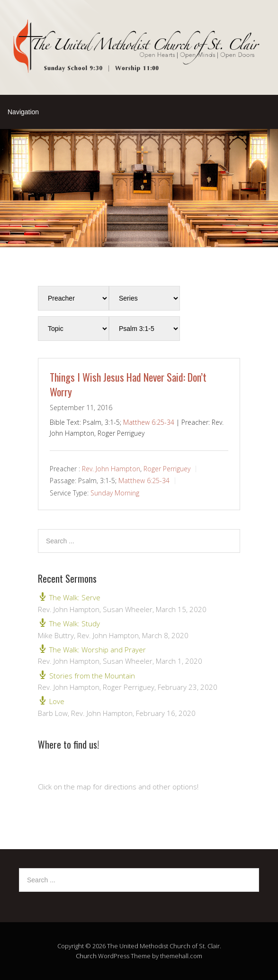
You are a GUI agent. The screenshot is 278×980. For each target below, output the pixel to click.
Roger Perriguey (167, 468)
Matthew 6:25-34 (149, 422)
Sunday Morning (115, 493)
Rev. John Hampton (111, 468)
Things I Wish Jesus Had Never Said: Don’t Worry (128, 384)
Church (86, 956)
